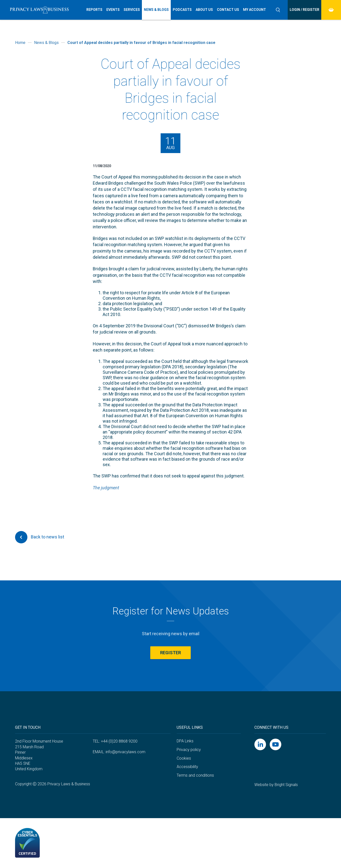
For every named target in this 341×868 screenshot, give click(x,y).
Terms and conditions (195, 775)
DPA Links (185, 741)
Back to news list (40, 537)
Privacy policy (189, 750)
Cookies (184, 758)
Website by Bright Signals (276, 785)
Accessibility (187, 767)
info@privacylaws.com (125, 752)
